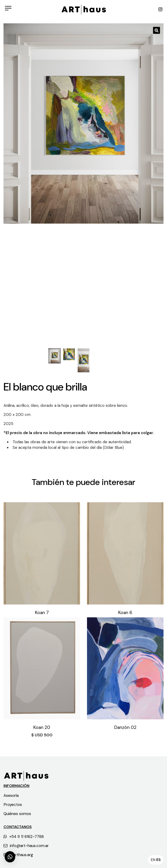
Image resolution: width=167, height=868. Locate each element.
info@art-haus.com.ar (26, 846)
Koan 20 (42, 727)
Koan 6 (125, 613)
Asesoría (11, 795)
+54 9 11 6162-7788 (24, 836)
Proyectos (13, 805)
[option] (83, 123)
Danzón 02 (125, 727)
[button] (10, 857)
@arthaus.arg (18, 855)
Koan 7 (42, 613)
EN (153, 860)
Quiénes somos (17, 814)
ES (158, 860)
